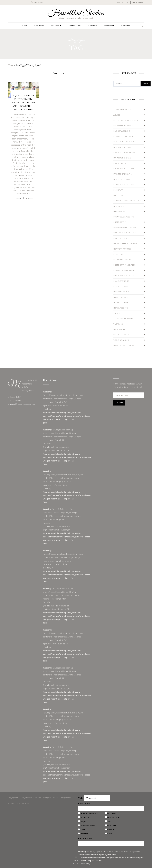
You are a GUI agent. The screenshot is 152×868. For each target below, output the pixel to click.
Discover (112, 813)
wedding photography (124, 345)
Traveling (118, 324)
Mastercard (113, 817)
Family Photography (123, 179)
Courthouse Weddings (124, 142)
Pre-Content (84, 803)
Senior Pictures (121, 297)
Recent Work (109, 26)
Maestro (85, 817)
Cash (83, 830)
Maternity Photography (125, 233)
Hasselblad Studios (76, 13)
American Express (89, 813)
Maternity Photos (122, 238)
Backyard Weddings (123, 126)
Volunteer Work (121, 335)
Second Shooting (122, 292)
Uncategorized (121, 329)
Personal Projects (122, 260)
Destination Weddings (124, 152)
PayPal (84, 821)
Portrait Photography (124, 270)
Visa (109, 821)
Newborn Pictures (122, 249)
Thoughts (118, 313)
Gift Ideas (118, 195)
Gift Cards (112, 825)
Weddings (56, 26)
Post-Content (85, 838)
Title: (81, 798)
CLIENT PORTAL (122, 2)
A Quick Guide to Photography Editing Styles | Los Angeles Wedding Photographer (23, 103)
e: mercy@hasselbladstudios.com (22, 404)
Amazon (84, 834)
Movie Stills (92, 26)
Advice (117, 115)
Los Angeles (119, 211)
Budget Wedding (122, 131)
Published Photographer (125, 276)
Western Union (88, 825)
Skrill (110, 834)
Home (24, 26)
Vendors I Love (75, 26)
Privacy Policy (84, 864)
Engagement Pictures (124, 169)
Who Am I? (39, 26)
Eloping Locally (121, 163)
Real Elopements (121, 281)
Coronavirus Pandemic (124, 136)
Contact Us (126, 26)
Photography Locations (125, 265)
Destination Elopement (124, 147)
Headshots (119, 206)
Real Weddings (120, 286)
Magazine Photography (125, 227)
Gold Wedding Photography (127, 201)
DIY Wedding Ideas (122, 158)
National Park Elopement (125, 243)
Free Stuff (118, 190)
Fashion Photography (124, 185)
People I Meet (119, 254)
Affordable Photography (126, 120)
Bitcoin (111, 830)
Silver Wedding (121, 308)
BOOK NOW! (137, 2)
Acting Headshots (122, 110)
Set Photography (121, 303)
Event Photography (123, 174)
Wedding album (121, 340)
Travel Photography (123, 319)
